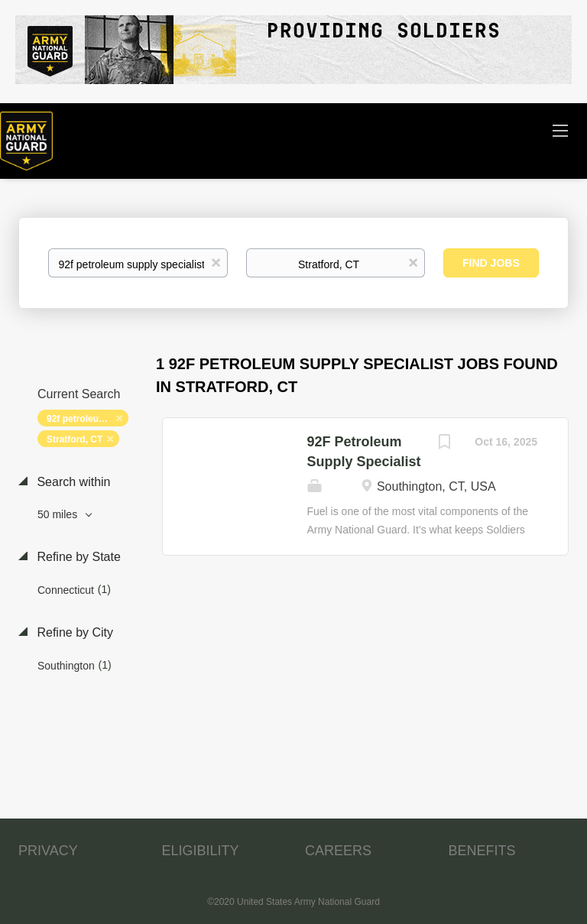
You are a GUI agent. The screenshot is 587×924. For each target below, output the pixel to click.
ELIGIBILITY (201, 851)
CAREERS (338, 851)
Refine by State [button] (77, 557)
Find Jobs (491, 263)
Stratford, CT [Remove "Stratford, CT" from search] (75, 439)
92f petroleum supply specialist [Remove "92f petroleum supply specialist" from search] (88, 419)
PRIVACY (48, 851)
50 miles (59, 514)
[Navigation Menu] (560, 130)
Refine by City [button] (73, 632)
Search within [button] (72, 482)
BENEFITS (482, 851)
